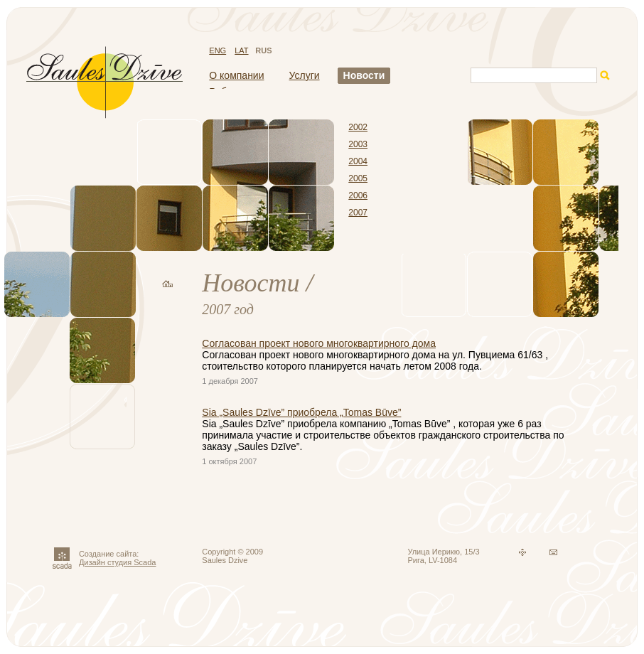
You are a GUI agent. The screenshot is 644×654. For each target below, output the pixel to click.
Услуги (305, 75)
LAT (241, 50)
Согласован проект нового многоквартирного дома (319, 343)
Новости (364, 75)
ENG (218, 50)
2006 (358, 195)
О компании (236, 75)
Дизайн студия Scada (118, 562)
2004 (358, 161)
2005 (358, 178)
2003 (358, 144)
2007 (358, 213)
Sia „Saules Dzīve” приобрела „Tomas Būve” (301, 412)
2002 (358, 127)
